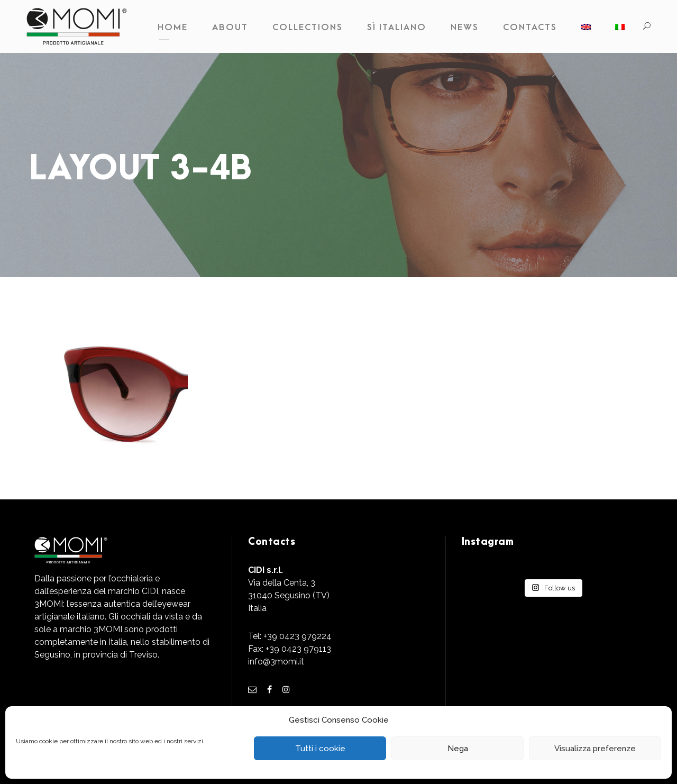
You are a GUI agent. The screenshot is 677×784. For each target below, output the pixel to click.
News (465, 28)
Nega (458, 749)
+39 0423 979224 (298, 636)
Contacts (530, 28)
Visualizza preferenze (595, 749)
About (230, 28)
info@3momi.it (276, 662)
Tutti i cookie (320, 749)
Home (173, 28)
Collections (308, 28)
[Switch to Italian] (620, 30)
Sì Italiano (397, 28)
